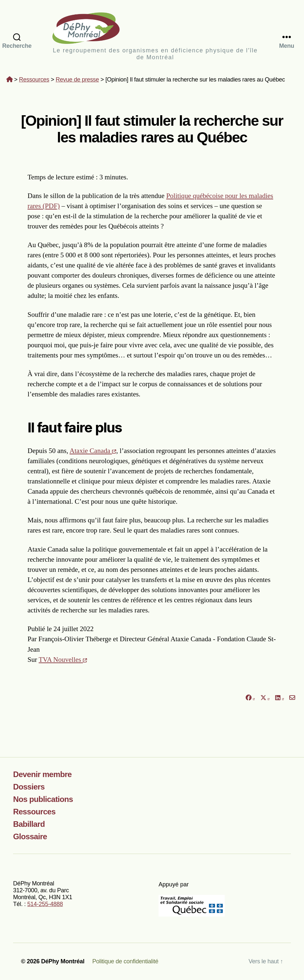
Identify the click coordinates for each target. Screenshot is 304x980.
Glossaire (30, 836)
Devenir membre (42, 774)
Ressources (34, 80)
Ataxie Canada (93, 451)
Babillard (29, 824)
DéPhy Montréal (155, 28)
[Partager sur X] (265, 698)
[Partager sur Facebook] (250, 698)
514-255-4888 (45, 904)
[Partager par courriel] (292, 698)
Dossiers (29, 787)
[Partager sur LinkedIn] (279, 698)
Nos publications (43, 799)
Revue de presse (77, 80)
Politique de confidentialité (125, 961)
